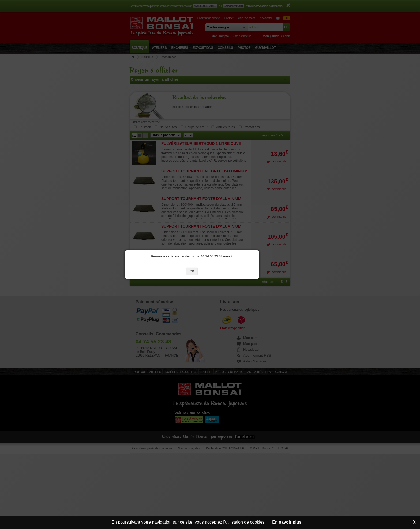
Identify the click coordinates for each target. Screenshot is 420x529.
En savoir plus (287, 522)
